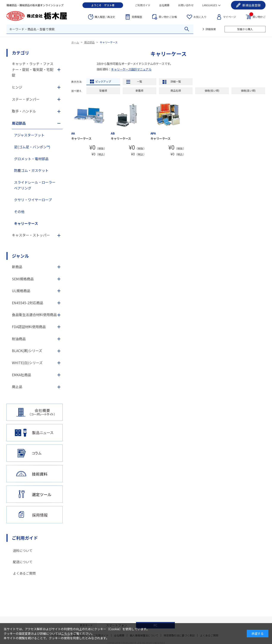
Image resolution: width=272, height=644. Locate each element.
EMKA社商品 (21, 375)
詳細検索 (211, 29)
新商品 (17, 267)
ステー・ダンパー (26, 99)
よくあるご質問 (24, 573)
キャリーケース (109, 42)
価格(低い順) (212, 90)
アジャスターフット (29, 135)
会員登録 (251, 5)
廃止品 (17, 387)
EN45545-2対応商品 (28, 303)
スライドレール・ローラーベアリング (35, 185)
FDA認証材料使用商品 (29, 327)
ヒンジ (17, 87)
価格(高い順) (248, 90)
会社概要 (164, 5)
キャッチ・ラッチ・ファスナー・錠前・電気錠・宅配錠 (33, 69)
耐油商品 (19, 339)
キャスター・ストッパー (31, 235)
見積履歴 (137, 17)
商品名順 (176, 90)
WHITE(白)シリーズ (27, 363)
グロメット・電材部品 (31, 159)
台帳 (168, 17)
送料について (23, 551)
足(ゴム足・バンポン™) (32, 147)
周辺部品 (89, 42)
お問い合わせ (186, 5)
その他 (19, 212)
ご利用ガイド (143, 5)
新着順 (139, 90)
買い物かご (257, 16)
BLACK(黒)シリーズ (27, 351)
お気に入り (200, 17)
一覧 (139, 81)
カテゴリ (21, 53)
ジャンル (20, 256)
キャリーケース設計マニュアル (131, 69)
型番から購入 (245, 29)
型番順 (103, 90)
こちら (66, 633)
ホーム (75, 42)
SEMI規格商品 (23, 279)
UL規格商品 (21, 291)
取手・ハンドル (24, 111)
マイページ (229, 17)
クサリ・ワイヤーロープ (33, 200)
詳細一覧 (176, 81)
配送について (23, 562)
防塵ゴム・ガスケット (31, 170)
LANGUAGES (210, 5)
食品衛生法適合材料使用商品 (34, 315)
